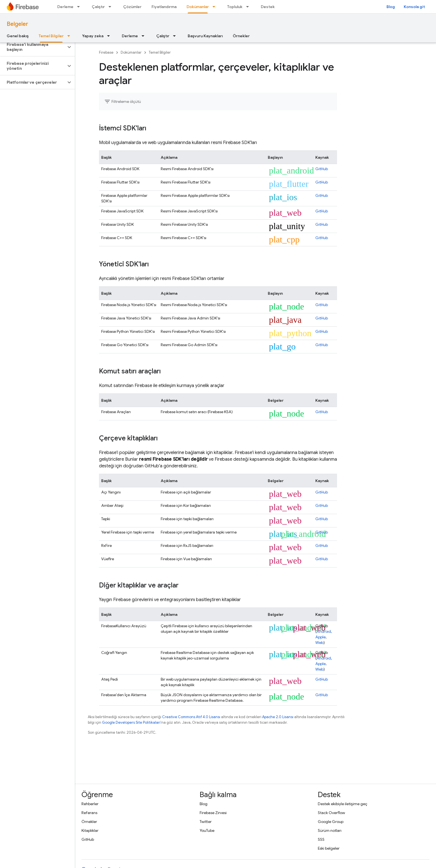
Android (324, 631)
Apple (320, 637)
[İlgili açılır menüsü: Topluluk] (249, 7)
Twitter (206, 822)
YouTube (207, 830)
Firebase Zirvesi (213, 813)
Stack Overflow (331, 813)
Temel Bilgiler (160, 52)
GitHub (322, 169)
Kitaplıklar (90, 830)
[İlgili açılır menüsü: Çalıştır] (112, 7)
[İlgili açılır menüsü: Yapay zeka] (110, 36)
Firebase (106, 52)
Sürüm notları (330, 830)
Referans (89, 813)
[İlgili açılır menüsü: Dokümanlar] (215, 7)
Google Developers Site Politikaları (131, 722)
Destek (268, 7)
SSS (321, 839)
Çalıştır (98, 7)
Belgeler (17, 24)
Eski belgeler (329, 848)
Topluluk (235, 7)
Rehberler (90, 804)
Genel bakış (18, 36)
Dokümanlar (131, 52)
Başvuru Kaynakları (205, 36)
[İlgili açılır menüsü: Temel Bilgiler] (70, 36)
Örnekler (241, 36)
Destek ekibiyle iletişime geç (343, 804)
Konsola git (414, 7)
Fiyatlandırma (164, 7)
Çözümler (132, 7)
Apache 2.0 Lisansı (278, 717)
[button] (33, 47)
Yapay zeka (93, 36)
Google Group (331, 822)
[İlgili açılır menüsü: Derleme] (80, 7)
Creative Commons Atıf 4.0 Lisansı (191, 717)
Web (319, 643)
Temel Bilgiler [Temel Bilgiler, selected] (51, 36)
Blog (391, 7)
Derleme (65, 7)
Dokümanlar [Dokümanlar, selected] (198, 7)
